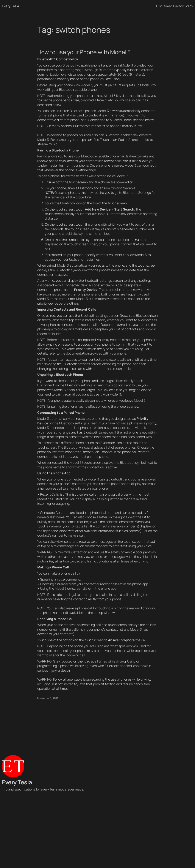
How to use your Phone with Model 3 (84, 52)
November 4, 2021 (48, 698)
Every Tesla (10, 6)
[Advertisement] (97, 831)
